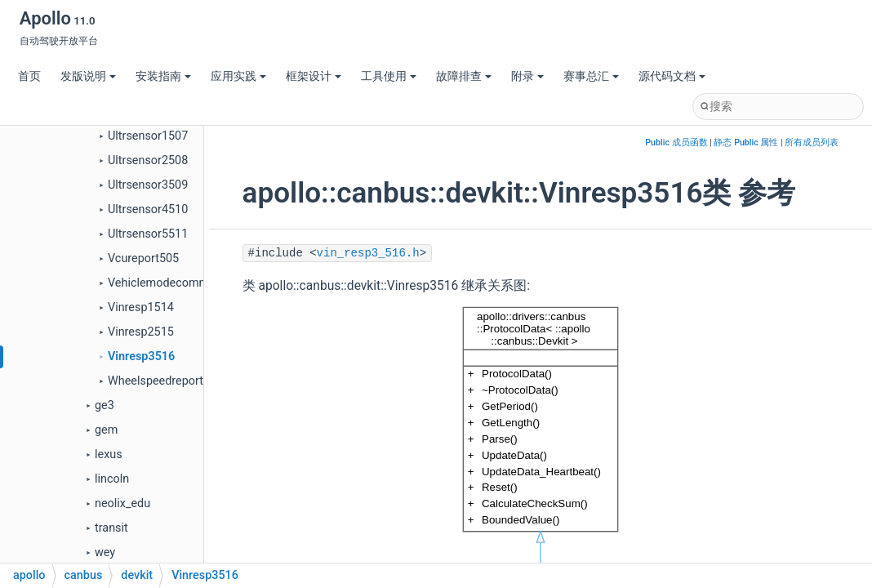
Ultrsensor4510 (148, 209)
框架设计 (314, 76)
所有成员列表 (812, 143)
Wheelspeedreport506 (165, 381)
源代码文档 (672, 76)
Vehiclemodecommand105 (178, 283)
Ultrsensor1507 (148, 136)
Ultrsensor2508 (148, 160)
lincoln (112, 479)
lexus (109, 454)
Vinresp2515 (141, 332)
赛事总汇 (591, 76)
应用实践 (238, 76)
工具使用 (389, 76)
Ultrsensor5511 (148, 234)
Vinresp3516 (141, 356)
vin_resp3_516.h (368, 253)
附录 (527, 76)
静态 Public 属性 (746, 143)
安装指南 (163, 76)
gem (106, 430)
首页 (29, 76)
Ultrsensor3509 (148, 185)
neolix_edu (122, 503)
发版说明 (88, 76)
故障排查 (464, 76)
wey (105, 552)
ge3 (105, 405)
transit (111, 528)
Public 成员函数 (676, 143)
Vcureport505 (143, 258)
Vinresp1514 (141, 307)
